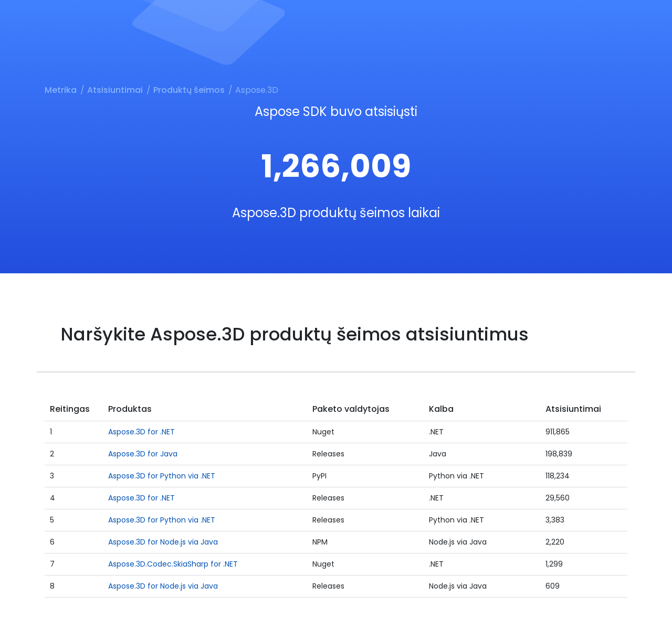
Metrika (61, 90)
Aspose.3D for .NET (141, 432)
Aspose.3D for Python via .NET (162, 476)
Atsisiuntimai (115, 90)
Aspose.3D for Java (143, 454)
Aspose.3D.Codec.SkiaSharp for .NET (173, 564)
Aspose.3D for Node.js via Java (163, 542)
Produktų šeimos (189, 90)
